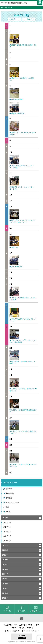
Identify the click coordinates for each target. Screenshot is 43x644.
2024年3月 (7, 532)
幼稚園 (14, 628)
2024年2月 (7, 536)
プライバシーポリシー (30, 631)
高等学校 (22, 625)
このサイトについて (12, 631)
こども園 (21, 628)
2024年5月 (7, 522)
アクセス (7, 611)
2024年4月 (7, 527)
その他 (8, 511)
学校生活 (9, 498)
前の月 (13, 19)
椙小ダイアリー (10, 483)
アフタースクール (12, 502)
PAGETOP (40, 639)
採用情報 (22, 637)
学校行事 (9, 489)
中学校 (30, 625)
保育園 (29, 628)
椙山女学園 (8, 625)
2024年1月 (7, 541)
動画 (7, 507)
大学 (15, 625)
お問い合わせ (36, 611)
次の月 (30, 19)
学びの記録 (10, 493)
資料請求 (22, 611)
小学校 (37, 625)
